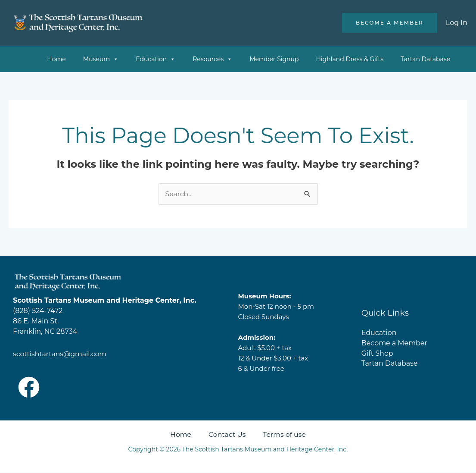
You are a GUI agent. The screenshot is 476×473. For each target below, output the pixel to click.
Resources (212, 59)
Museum (101, 59)
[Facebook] (29, 388)
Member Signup (274, 59)
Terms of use (285, 435)
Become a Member (395, 343)
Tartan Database (425, 59)
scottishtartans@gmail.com (60, 354)
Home (56, 59)
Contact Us (227, 435)
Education (156, 59)
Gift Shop (377, 353)
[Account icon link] (457, 23)
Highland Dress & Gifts (350, 59)
